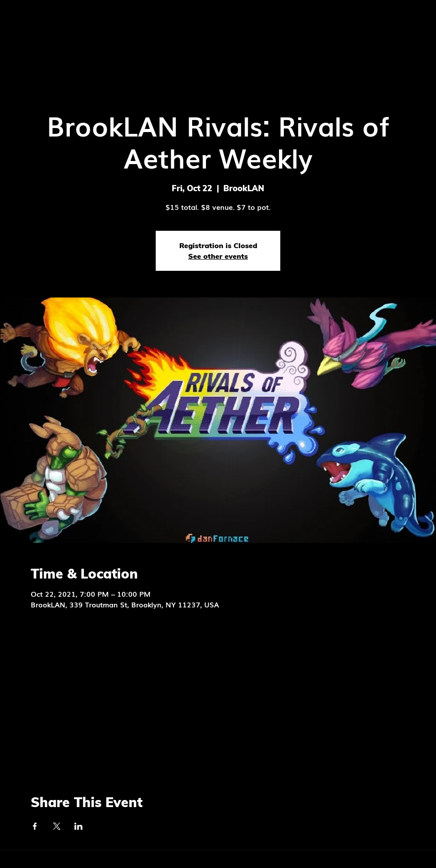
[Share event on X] (57, 826)
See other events (218, 256)
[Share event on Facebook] (35, 826)
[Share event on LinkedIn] (79, 826)
